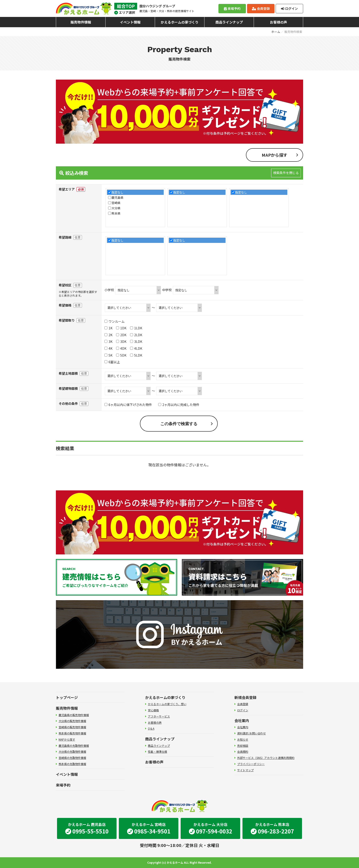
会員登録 (261, 8)
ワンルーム (114, 321)
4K (108, 348)
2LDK (136, 335)
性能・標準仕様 (158, 751)
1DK (121, 328)
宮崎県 (116, 203)
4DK (121, 348)
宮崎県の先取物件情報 (72, 758)
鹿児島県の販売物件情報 (74, 715)
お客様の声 (279, 22)
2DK (121, 335)
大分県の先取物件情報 (72, 751)
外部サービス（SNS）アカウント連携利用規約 (266, 758)
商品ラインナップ (229, 22)
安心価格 (153, 710)
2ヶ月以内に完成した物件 (179, 405)
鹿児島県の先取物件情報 (74, 746)
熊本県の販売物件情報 (72, 733)
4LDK (136, 348)
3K (108, 341)
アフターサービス (159, 716)
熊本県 (116, 213)
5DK (121, 355)
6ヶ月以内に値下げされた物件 (128, 405)
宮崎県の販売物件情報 (72, 727)
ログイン (289, 8)
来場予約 (232, 8)
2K (108, 335)
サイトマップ (245, 770)
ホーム (276, 32)
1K (108, 328)
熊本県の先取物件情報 (72, 764)
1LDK (136, 328)
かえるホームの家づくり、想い (167, 704)
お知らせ (243, 739)
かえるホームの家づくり (180, 22)
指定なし (117, 192)
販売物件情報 (81, 22)
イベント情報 (130, 22)
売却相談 (243, 746)
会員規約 (243, 751)
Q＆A (151, 728)
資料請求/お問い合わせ (252, 733)
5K (108, 355)
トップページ (67, 697)
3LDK (136, 341)
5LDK (136, 355)
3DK (121, 341)
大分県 (116, 208)
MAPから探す (275, 155)
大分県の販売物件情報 (72, 721)
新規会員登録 (245, 697)
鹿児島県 (117, 198)
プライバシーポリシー (251, 764)
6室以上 (112, 362)
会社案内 (242, 720)
